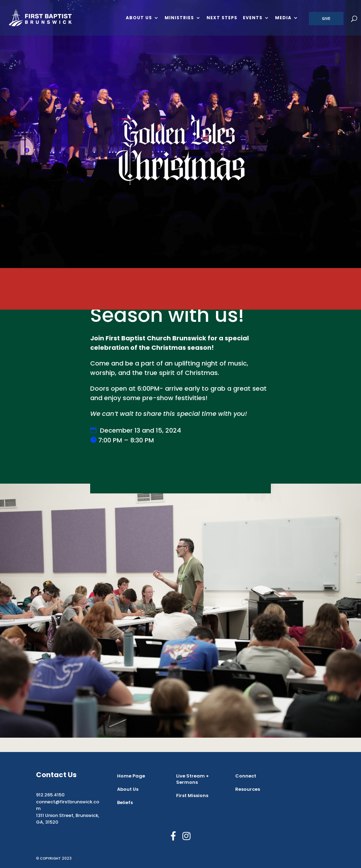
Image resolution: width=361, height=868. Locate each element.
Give (326, 19)
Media (283, 18)
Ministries (179, 18)
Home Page (131, 776)
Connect (246, 776)
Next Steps (222, 18)
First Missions (192, 795)
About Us (139, 18)
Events (253, 18)
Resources (248, 789)
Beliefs (125, 802)
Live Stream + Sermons (193, 779)
